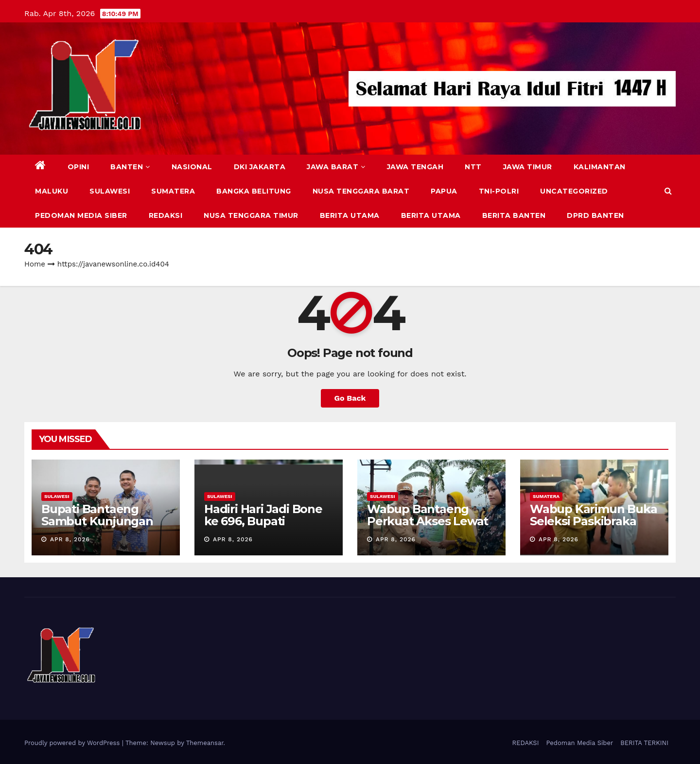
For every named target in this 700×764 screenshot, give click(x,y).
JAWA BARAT (336, 167)
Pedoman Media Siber (81, 215)
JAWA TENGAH (415, 167)
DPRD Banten (595, 215)
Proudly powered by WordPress (73, 743)
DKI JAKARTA (260, 167)
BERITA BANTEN (514, 215)
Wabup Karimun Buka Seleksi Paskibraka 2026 (593, 521)
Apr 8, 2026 (70, 539)
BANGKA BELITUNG (254, 191)
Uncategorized (574, 191)
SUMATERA (173, 191)
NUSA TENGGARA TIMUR (251, 215)
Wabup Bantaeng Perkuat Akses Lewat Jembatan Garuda (428, 521)
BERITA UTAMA (350, 215)
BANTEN (130, 167)
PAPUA (444, 191)
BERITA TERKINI (644, 743)
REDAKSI (166, 215)
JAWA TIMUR (528, 167)
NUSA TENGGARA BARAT (361, 191)
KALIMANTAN (600, 167)
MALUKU (52, 191)
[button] (668, 191)
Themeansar (205, 743)
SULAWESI (110, 191)
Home (35, 264)
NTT (473, 167)
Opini (79, 167)
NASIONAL (192, 167)
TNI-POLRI (499, 191)
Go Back (350, 398)
